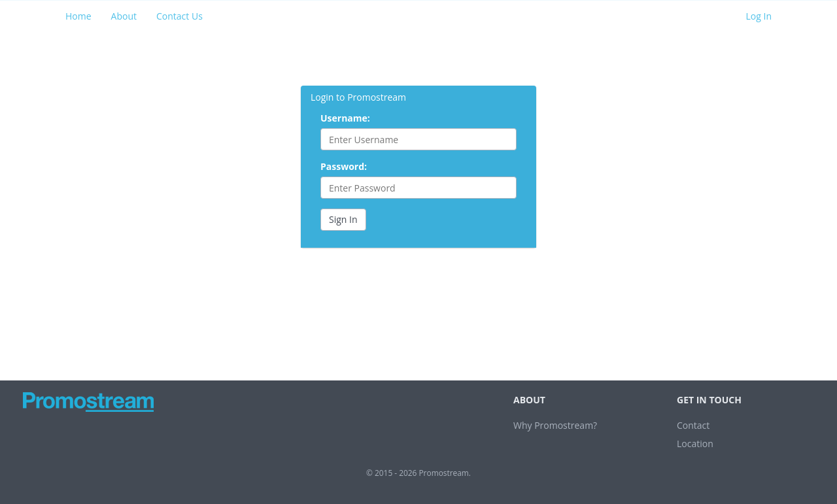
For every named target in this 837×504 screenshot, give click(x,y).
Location (695, 444)
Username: (345, 118)
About (124, 16)
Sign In (343, 219)
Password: (344, 166)
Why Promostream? (555, 425)
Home (78, 16)
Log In (759, 16)
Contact (693, 425)
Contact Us (179, 16)
